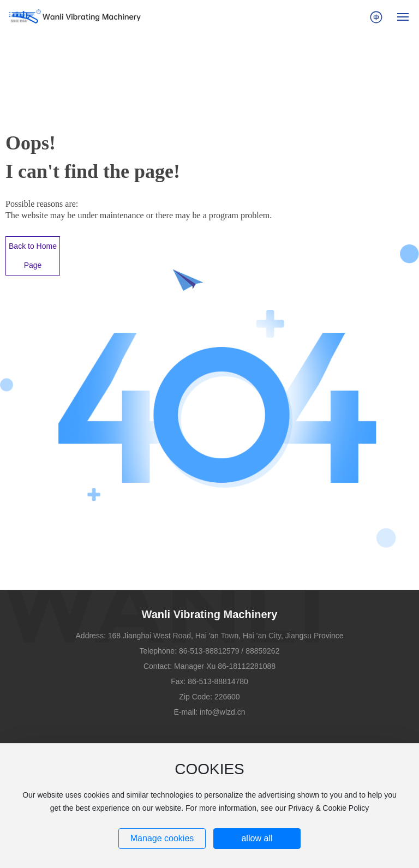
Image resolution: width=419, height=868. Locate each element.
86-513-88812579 (209, 651)
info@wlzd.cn (222, 712)
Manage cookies (162, 838)
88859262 (262, 651)
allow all (257, 838)
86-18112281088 (247, 666)
